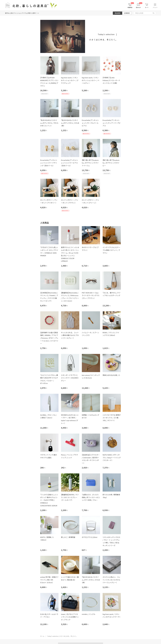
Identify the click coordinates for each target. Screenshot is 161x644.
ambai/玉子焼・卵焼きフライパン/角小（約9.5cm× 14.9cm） (49, 580)
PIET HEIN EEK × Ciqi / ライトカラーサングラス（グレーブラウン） (91, 295)
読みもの (138, 7)
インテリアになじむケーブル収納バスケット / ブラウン (111, 250)
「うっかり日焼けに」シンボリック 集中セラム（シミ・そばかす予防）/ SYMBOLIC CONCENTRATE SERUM (49, 500)
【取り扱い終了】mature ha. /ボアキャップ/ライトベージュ (90, 163)
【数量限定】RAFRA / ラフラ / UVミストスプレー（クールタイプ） (70, 497)
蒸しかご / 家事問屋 (68, 537)
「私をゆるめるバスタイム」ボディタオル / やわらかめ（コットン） (49, 123)
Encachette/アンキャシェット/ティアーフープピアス (112, 123)
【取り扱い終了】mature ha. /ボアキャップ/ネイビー (111, 163)
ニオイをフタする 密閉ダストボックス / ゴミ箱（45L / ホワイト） (112, 418)
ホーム (42, 636)
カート (147, 7)
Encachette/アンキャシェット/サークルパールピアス (90, 123)
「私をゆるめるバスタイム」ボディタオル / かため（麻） (70, 123)
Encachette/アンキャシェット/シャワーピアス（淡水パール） (70, 163)
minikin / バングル (89, 614)
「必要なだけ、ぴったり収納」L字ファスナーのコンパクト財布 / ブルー (91, 497)
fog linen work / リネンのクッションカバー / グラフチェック (70, 80)
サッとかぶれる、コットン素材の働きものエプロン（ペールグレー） (70, 335)
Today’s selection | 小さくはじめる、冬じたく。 (62, 636)
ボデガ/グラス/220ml (90, 537)
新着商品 (130, 7)
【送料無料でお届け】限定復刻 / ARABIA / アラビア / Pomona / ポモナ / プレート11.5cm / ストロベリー (49, 338)
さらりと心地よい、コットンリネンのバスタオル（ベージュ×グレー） (111, 580)
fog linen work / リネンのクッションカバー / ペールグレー (91, 80)
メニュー (155, 7)
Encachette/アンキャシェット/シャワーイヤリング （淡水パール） (49, 163)
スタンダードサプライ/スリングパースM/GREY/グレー (70, 378)
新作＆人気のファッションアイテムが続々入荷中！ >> (22, 13)
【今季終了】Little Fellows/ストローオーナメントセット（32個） (111, 80)
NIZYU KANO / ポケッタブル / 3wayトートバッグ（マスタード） (112, 457)
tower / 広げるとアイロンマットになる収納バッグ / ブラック (70, 617)
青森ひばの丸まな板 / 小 (111, 375)
